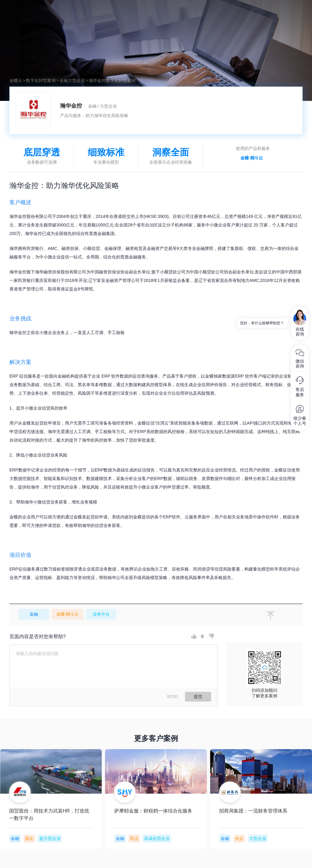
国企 (141, 838)
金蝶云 (16, 80)
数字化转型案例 (41, 80)
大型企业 (76, 80)
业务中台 (101, 614)
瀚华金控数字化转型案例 (112, 80)
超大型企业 (162, 838)
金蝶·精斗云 (252, 158)
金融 (64, 80)
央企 (36, 838)
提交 (198, 696)
